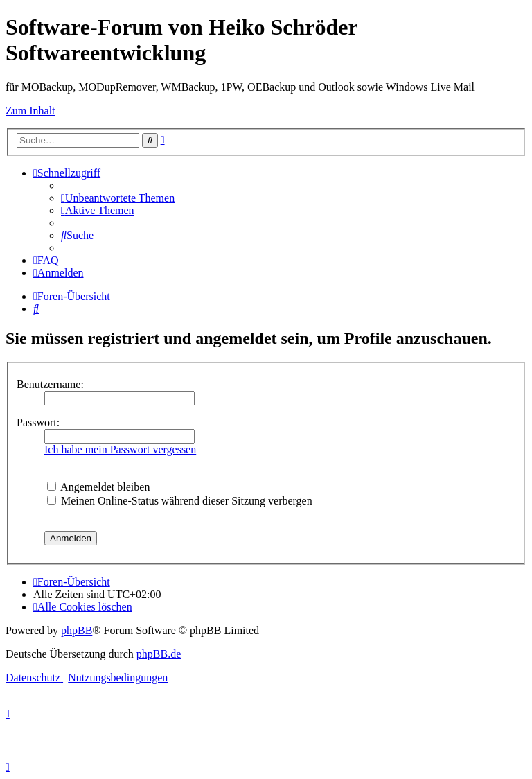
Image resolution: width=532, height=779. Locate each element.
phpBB (77, 630)
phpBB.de (159, 654)
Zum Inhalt (30, 111)
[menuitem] (118, 198)
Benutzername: (50, 384)
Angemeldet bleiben (98, 487)
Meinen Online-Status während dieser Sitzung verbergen (180, 501)
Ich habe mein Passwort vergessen (120, 449)
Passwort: (38, 422)
